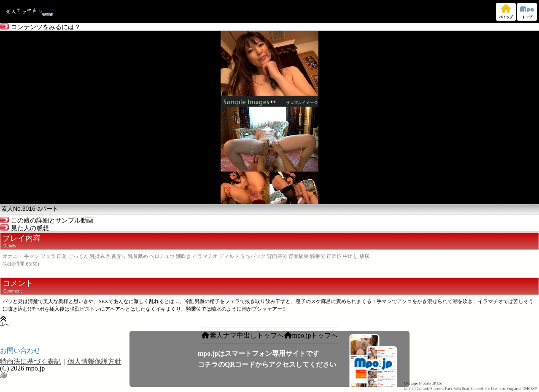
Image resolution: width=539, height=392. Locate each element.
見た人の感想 (24, 228)
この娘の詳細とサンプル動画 (47, 220)
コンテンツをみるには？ (40, 27)
